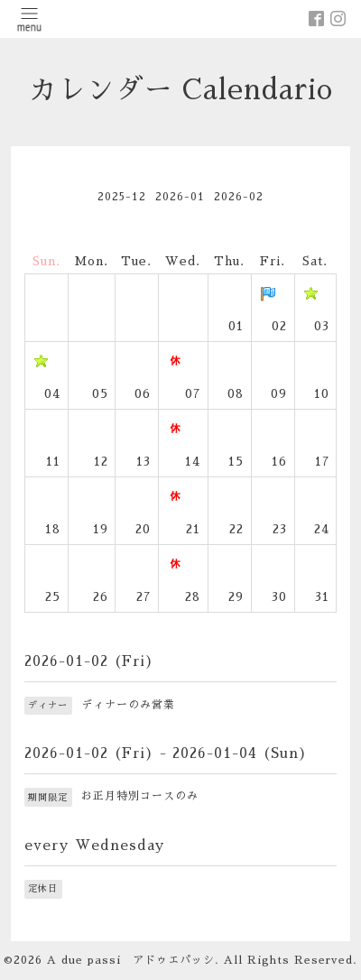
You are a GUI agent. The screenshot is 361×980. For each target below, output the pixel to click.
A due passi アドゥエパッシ (131, 960)
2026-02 (239, 197)
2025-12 (122, 197)
